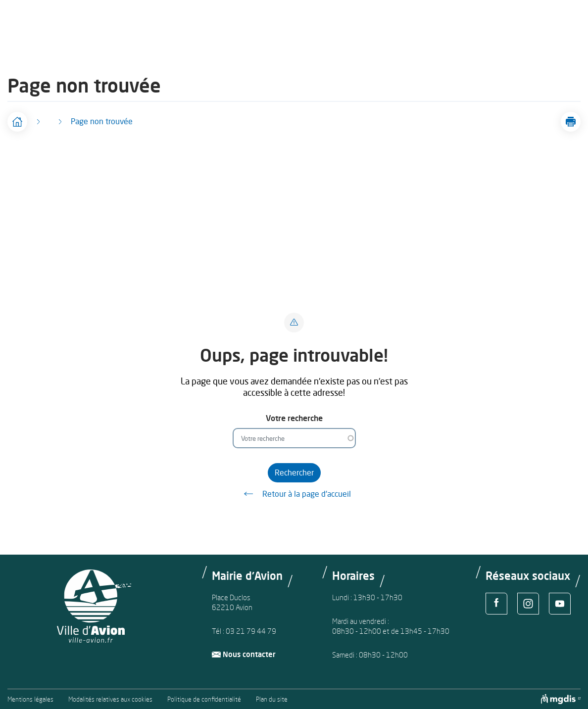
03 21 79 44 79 (251, 631)
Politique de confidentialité (204, 699)
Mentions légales (30, 699)
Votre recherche (294, 418)
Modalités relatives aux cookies (110, 699)
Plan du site (272, 699)
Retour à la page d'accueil (294, 494)
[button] (571, 122)
